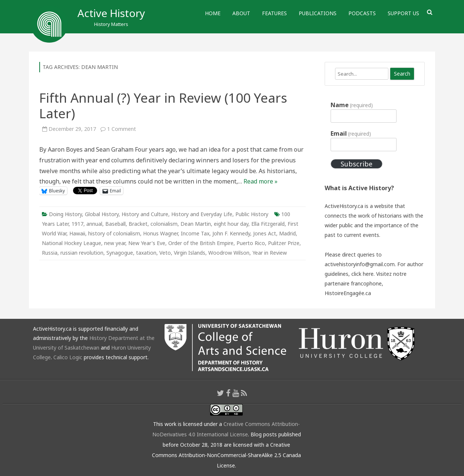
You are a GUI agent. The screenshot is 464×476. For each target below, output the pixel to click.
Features (274, 13)
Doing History (65, 214)
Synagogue (120, 253)
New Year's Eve (147, 243)
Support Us (403, 13)
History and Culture (145, 214)
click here (362, 274)
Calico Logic (68, 357)
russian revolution (82, 253)
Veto (165, 253)
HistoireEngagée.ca (348, 293)
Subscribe (357, 164)
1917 (77, 224)
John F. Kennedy (231, 233)
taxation (146, 253)
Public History (252, 214)
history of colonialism (114, 233)
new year (115, 243)
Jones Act (265, 233)
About (241, 13)
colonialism (164, 224)
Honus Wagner (160, 233)
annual (94, 224)
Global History (102, 214)
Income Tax (195, 233)
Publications (318, 13)
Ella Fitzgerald (268, 224)
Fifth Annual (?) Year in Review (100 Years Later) (163, 105)
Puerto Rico (251, 243)
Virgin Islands (190, 253)
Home (213, 13)
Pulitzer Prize (284, 243)
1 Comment (122, 129)
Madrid (287, 233)
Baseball (115, 224)
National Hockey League (72, 243)
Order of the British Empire (201, 243)
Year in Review (270, 253)
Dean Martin (196, 224)
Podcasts (362, 13)
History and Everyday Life (202, 214)
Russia (50, 253)
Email (351, 133)
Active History (111, 13)
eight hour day (231, 224)
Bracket (138, 224)
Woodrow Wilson (229, 253)
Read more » (261, 181)
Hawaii (77, 233)
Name (352, 105)
